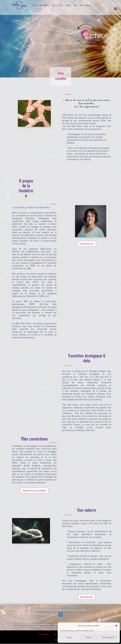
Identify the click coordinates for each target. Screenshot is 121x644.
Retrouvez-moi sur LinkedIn (34, 491)
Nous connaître (57, 5)
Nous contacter (86, 5)
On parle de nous (87, 244)
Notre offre (44, 5)
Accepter (69, 637)
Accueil (34, 5)
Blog (75, 5)
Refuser (89, 637)
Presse (68, 5)
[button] (116, 626)
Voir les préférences (108, 637)
